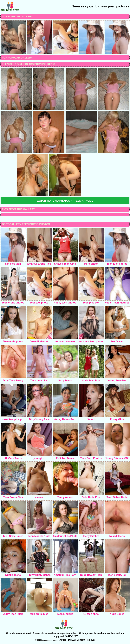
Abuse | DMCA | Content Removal (77, 640)
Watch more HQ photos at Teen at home (65, 201)
